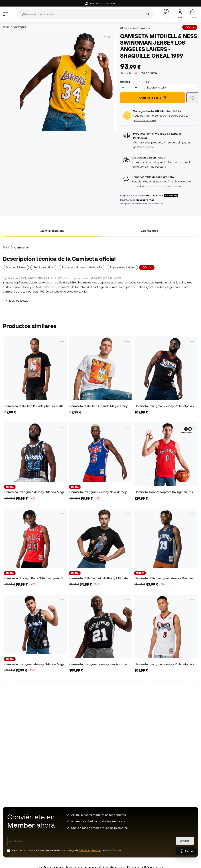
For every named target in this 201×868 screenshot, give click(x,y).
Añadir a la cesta (153, 98)
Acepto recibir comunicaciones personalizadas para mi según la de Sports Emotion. (66, 850)
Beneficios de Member (100, 4)
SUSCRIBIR (185, 841)
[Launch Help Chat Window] (186, 851)
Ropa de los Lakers (122, 267)
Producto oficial (44, 267)
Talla (147, 82)
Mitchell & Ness (16, 267)
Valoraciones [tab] (149, 231)
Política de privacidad (90, 850)
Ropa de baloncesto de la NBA (82, 267)
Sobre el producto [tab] (52, 231)
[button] (159, 162)
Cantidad (125, 82)
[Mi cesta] (192, 14)
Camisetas (20, 27)
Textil (6, 27)
